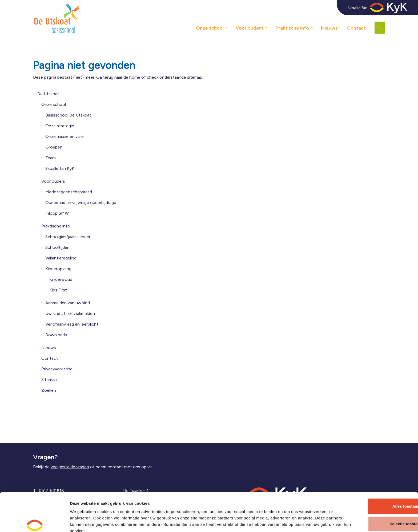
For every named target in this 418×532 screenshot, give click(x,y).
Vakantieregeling (61, 258)
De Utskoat (48, 94)
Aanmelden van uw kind (68, 303)
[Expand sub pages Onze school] (230, 19)
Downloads (56, 335)
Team (51, 158)
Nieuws (329, 28)
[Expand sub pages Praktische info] (316, 19)
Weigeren (373, 515)
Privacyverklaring (57, 369)
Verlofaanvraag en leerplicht (72, 324)
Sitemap (49, 380)
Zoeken (49, 390)
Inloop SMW (57, 213)
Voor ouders (250, 28)
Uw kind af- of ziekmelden (70, 313)
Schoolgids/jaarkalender (68, 237)
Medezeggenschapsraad (69, 192)
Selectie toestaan (374, 497)
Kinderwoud (61, 279)
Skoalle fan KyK (60, 168)
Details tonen (287, 521)
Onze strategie (60, 126)
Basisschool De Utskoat (68, 115)
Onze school (210, 28)
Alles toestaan (373, 480)
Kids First (58, 290)
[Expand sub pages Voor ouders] (270, 19)
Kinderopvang (58, 269)
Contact (356, 28)
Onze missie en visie (65, 136)
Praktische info (292, 28)
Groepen (54, 147)
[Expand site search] (380, 28)
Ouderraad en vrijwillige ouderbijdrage (81, 203)
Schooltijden (57, 247)
